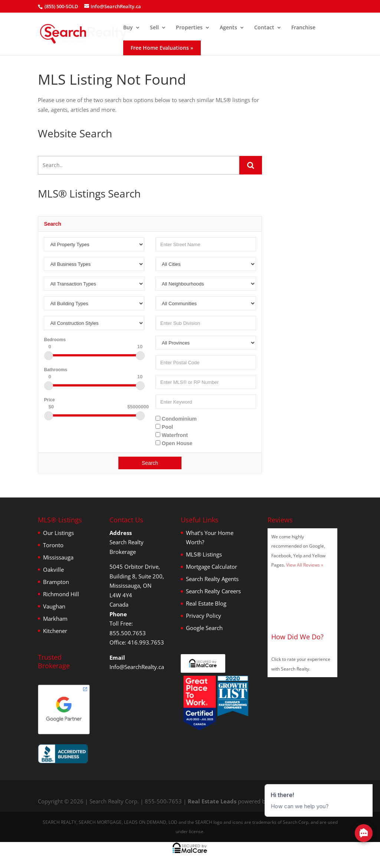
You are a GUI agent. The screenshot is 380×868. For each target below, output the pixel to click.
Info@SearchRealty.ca (137, 667)
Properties (189, 28)
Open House (174, 443)
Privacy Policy (204, 616)
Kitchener (55, 631)
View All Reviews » (305, 565)
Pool (164, 427)
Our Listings (58, 533)
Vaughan (54, 606)
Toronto (53, 545)
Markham (55, 619)
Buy (128, 28)
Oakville (53, 570)
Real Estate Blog (206, 603)
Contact (264, 28)
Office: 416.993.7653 (137, 642)
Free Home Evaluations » (162, 48)
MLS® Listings (204, 554)
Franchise (303, 28)
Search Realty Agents (212, 579)
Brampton (56, 582)
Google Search (204, 628)
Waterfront (172, 435)
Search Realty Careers (213, 591)
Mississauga (58, 557)
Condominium (176, 419)
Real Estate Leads (212, 801)
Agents (228, 28)
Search (150, 463)
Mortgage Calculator (212, 567)
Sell (154, 28)
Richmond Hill (61, 594)
